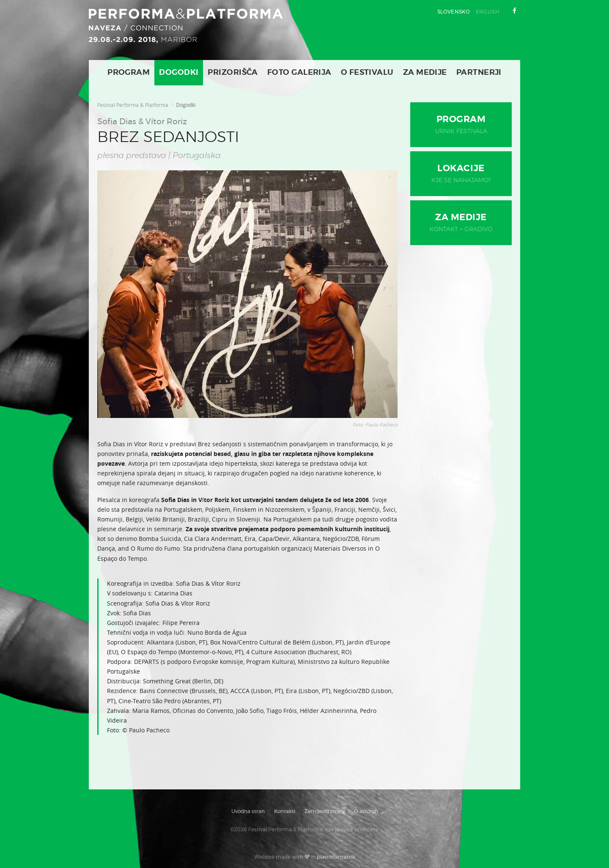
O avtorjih (366, 811)
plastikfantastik (336, 857)
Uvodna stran (248, 811)
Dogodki (179, 73)
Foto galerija (299, 73)
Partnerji (479, 73)
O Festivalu (367, 73)
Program (129, 73)
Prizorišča (233, 73)
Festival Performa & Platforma (133, 105)
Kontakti (285, 811)
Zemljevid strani (325, 811)
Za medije (425, 73)
